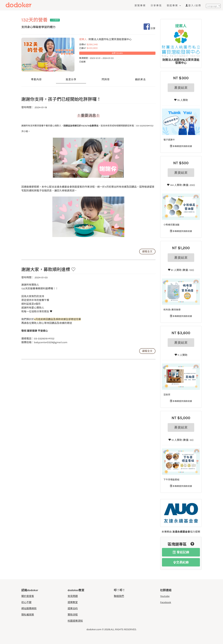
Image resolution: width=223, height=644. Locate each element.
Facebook (166, 602)
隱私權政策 (28, 615)
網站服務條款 (29, 608)
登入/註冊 (193, 6)
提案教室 (73, 602)
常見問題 (73, 596)
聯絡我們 (119, 596)
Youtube (165, 596)
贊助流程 (73, 615)
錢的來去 (140, 79)
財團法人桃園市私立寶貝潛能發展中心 (181, 61)
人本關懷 (55, 20)
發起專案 (174, 6)
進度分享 (71, 79)
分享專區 (156, 6)
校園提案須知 (75, 621)
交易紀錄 (181, 562)
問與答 (106, 79)
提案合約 (73, 608)
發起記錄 (181, 552)
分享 (150, 28)
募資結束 (181, 88)
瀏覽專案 (140, 6)
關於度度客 (28, 596)
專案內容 (36, 79)
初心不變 (26, 602)
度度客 (25, 5)
